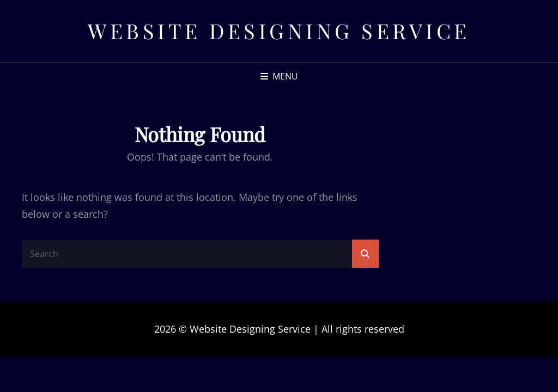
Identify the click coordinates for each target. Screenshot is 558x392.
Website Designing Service (279, 31)
